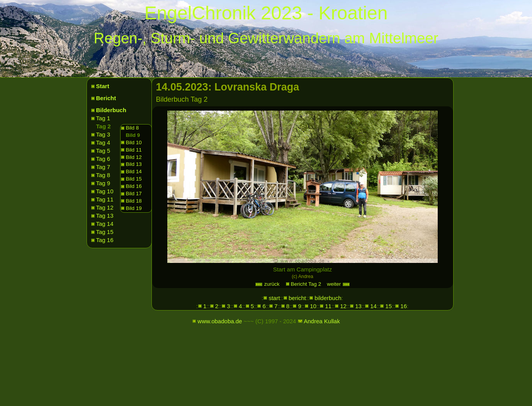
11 (328, 306)
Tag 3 (103, 134)
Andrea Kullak (322, 321)
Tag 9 (103, 183)
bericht (297, 298)
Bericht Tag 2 (306, 284)
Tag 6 (103, 159)
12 (343, 306)
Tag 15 (105, 232)
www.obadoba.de (220, 321)
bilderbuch (328, 298)
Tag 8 (103, 175)
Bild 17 (134, 194)
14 (373, 306)
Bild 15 (134, 179)
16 (404, 306)
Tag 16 (105, 240)
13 (358, 306)
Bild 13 (134, 164)
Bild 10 (134, 142)
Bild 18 (134, 201)
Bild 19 (134, 208)
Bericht (106, 98)
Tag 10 (105, 191)
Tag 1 (103, 118)
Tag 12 (105, 207)
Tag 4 (103, 142)
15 (388, 306)
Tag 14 (105, 224)
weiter (338, 284)
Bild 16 (134, 186)
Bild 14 (134, 171)
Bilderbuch (111, 110)
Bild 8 (133, 128)
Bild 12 (134, 157)
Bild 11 (134, 150)
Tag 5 (103, 151)
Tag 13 (105, 216)
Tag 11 (105, 199)
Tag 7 (103, 167)
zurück (267, 284)
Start (103, 86)
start (274, 298)
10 (313, 306)
